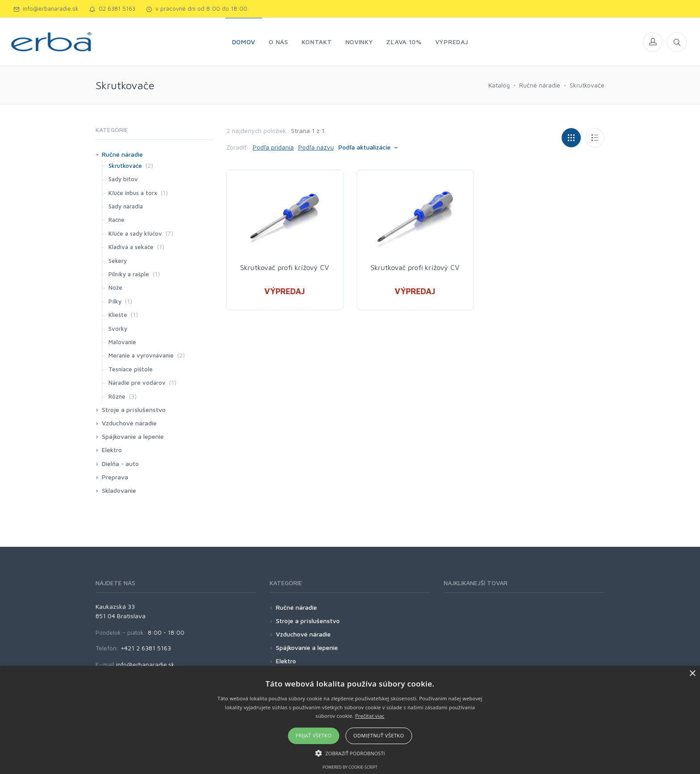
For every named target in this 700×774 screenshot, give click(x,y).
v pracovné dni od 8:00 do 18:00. (197, 8)
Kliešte (118, 315)
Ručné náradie (540, 85)
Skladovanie (119, 490)
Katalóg (499, 85)
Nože (115, 287)
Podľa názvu (316, 147)
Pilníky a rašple (129, 274)
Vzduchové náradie (129, 423)
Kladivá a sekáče (131, 247)
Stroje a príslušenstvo (134, 410)
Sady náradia (126, 206)
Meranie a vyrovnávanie (141, 355)
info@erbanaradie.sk (46, 8)
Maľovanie (122, 342)
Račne (117, 220)
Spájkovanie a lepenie (133, 436)
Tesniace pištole (131, 369)
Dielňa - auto (120, 464)
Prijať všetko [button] (314, 735)
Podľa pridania (273, 147)
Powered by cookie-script (350, 767)
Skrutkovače (587, 85)
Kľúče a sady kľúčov (135, 233)
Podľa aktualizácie (365, 147)
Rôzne (117, 396)
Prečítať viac (370, 716)
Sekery (118, 261)
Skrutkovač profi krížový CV (285, 267)
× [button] (692, 674)
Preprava (115, 477)
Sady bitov (123, 179)
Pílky (115, 301)
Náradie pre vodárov (137, 383)
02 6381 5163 (112, 8)
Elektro (112, 450)
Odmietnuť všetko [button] (379, 735)
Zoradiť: (237, 147)
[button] (350, 753)
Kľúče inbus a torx (133, 193)
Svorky (118, 329)
